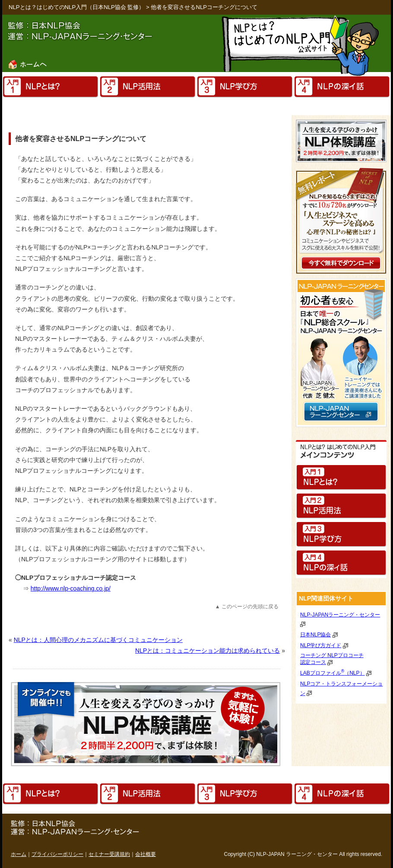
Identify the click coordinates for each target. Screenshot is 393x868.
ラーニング (299, 854)
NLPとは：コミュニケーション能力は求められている (208, 651)
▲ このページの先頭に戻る (247, 607)
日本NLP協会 (315, 635)
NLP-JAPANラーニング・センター (340, 615)
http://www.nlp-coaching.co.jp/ (71, 588)
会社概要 (146, 854)
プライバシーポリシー (57, 854)
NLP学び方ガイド (321, 645)
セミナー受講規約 (109, 854)
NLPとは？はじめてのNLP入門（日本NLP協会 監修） (76, 7)
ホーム (19, 854)
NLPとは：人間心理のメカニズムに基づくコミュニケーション (98, 640)
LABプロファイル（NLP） (333, 673)
